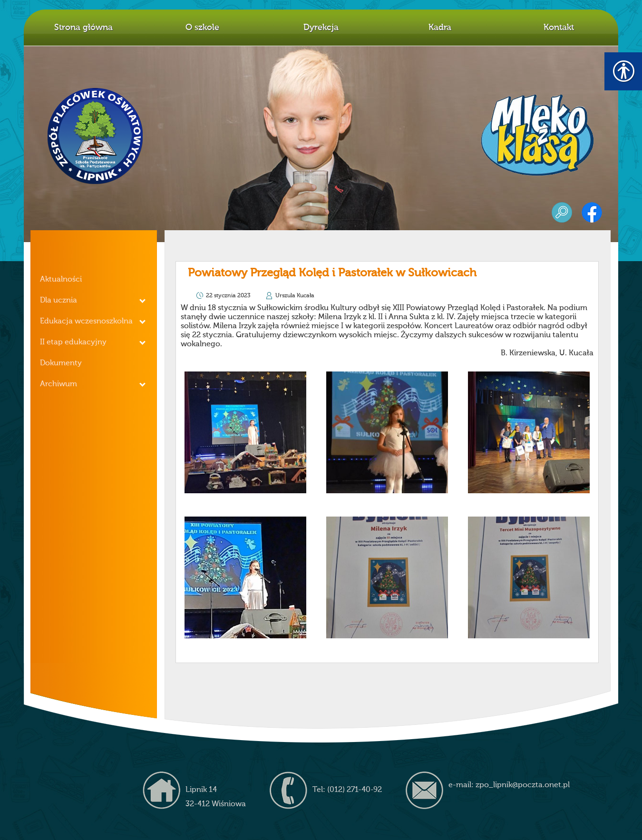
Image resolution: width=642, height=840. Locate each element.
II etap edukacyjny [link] (73, 342)
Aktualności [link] (61, 280)
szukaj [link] (562, 212)
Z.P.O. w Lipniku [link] (96, 136)
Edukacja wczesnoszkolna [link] (86, 322)
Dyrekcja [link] (321, 28)
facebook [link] (592, 212)
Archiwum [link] (58, 384)
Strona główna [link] (83, 28)
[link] (245, 432)
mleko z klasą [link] (537, 135)
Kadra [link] (440, 28)
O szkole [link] (202, 28)
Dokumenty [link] (61, 363)
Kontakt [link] (559, 28)
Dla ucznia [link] (58, 301)
